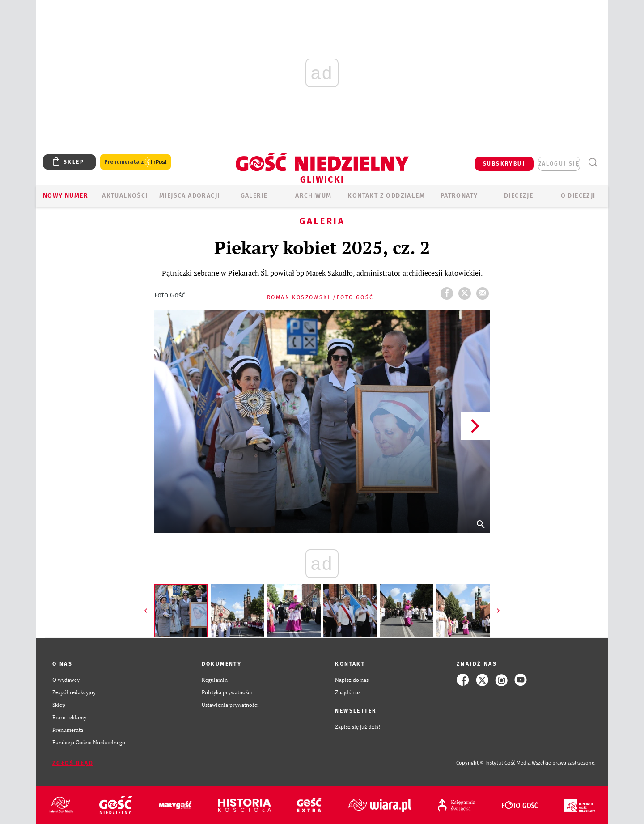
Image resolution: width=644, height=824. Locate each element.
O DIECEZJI (578, 196)
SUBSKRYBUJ (504, 164)
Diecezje (519, 196)
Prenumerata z (136, 162)
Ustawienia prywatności (230, 705)
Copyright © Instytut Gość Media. (494, 763)
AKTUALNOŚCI (125, 196)
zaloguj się (559, 164)
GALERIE (254, 196)
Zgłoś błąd (73, 763)
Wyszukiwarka (593, 163)
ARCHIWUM (313, 196)
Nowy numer (66, 196)
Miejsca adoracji (189, 196)
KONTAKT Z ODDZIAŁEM (386, 196)
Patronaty (459, 196)
